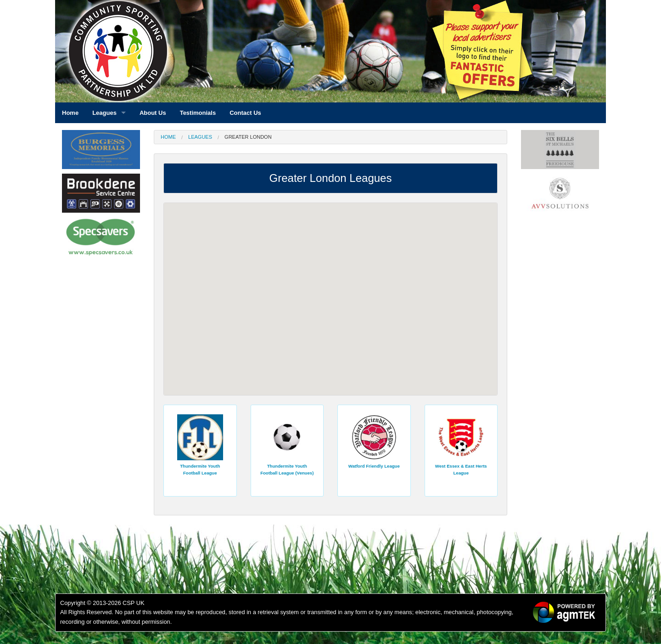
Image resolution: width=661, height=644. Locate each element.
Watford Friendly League (374, 466)
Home (168, 137)
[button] (308, 286)
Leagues (200, 137)
